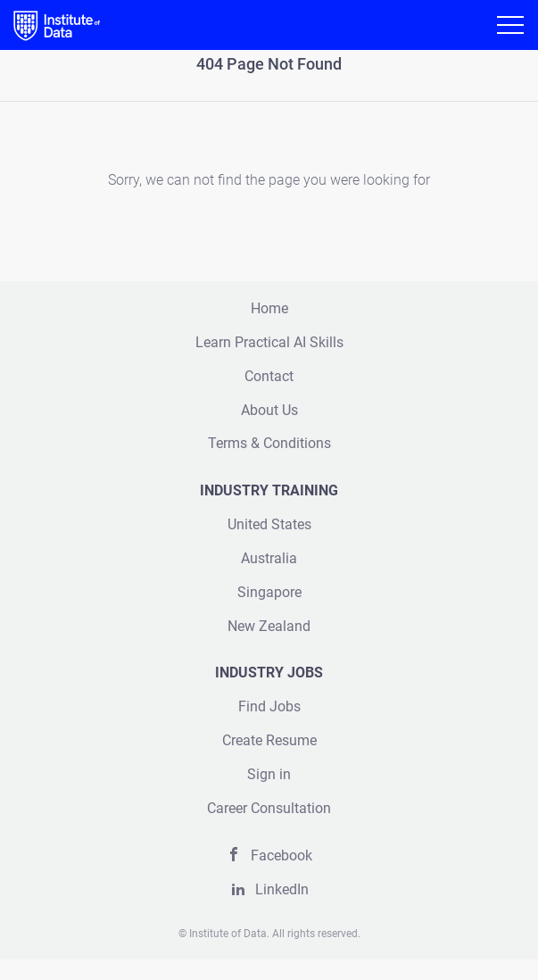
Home (269, 308)
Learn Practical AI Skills (269, 342)
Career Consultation (269, 808)
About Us (269, 410)
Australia (269, 558)
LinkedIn (282, 889)
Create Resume (269, 740)
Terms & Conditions (269, 443)
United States (269, 524)
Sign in (269, 774)
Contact (269, 376)
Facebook (281, 855)
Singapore (269, 592)
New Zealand (269, 626)
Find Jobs (269, 706)
